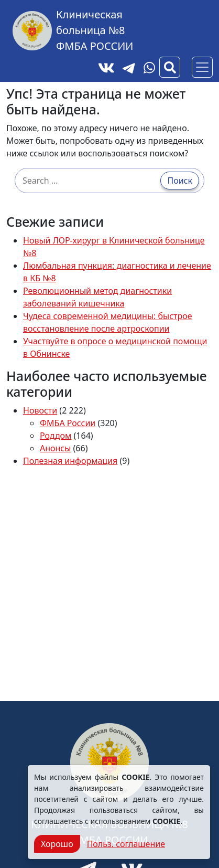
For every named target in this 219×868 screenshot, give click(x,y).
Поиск (180, 181)
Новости (40, 410)
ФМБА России (68, 423)
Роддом (56, 436)
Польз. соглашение (126, 844)
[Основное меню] (202, 67)
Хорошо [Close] (57, 844)
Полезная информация (70, 461)
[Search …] (90, 181)
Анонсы (55, 448)
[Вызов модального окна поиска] (170, 67)
